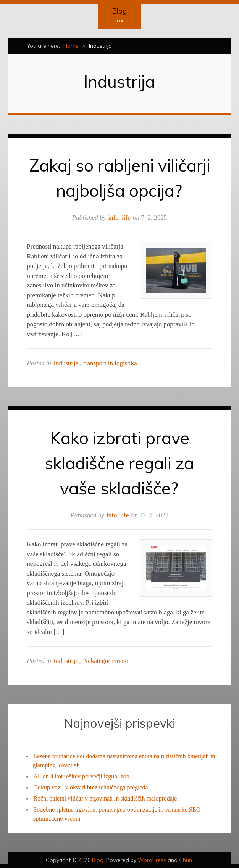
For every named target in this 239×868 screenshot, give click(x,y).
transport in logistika (110, 363)
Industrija (66, 363)
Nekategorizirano (106, 661)
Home (71, 46)
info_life (119, 217)
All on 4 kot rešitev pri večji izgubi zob (81, 776)
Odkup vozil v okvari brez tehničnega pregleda (90, 787)
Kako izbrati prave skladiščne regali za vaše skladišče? (119, 463)
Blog (119, 11)
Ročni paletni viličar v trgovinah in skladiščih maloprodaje (105, 798)
